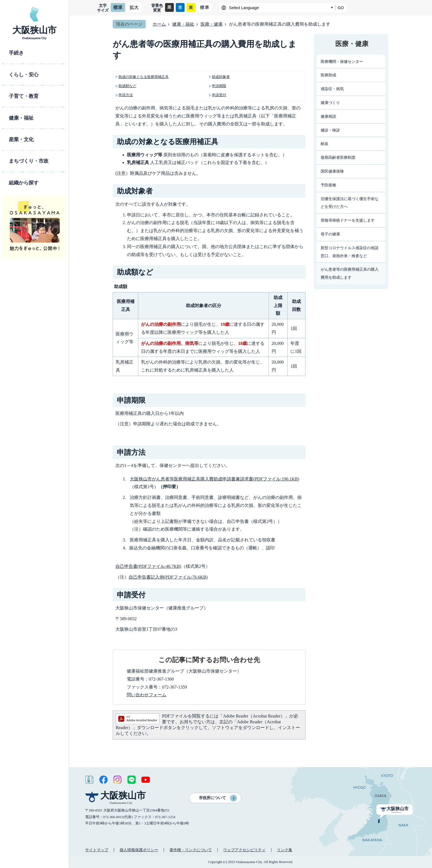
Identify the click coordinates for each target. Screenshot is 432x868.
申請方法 (126, 95)
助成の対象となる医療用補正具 (144, 77)
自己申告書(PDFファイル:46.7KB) (148, 566)
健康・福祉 (183, 24)
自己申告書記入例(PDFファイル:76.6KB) (168, 577)
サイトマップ (97, 850)
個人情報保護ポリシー (139, 850)
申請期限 (219, 86)
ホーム (159, 24)
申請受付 (219, 95)
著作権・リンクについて (191, 850)
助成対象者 (221, 77)
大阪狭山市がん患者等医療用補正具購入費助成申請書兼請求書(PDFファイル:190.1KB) (214, 479)
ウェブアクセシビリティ (244, 850)
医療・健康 (212, 24)
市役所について (212, 798)
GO (341, 8)
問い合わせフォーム (147, 695)
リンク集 (285, 850)
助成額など (127, 86)
